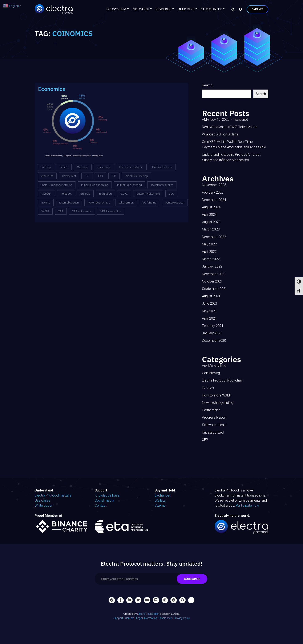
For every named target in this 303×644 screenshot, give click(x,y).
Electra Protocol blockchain (223, 380)
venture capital (175, 202)
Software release (215, 425)
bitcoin (64, 167)
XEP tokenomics (111, 211)
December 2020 (214, 341)
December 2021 (214, 274)
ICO (87, 176)
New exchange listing (218, 403)
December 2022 (214, 237)
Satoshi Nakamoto (148, 194)
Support (118, 618)
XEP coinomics (82, 211)
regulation (105, 194)
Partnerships (211, 410)
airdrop (46, 167)
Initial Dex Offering (136, 176)
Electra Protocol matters (53, 495)
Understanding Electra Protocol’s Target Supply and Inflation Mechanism (231, 157)
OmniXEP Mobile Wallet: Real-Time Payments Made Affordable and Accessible (234, 144)
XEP (61, 211)
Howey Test (69, 176)
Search (207, 85)
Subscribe (192, 579)
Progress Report (214, 417)
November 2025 (214, 185)
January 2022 (212, 266)
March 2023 (211, 229)
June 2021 (210, 303)
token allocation (69, 202)
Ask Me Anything (214, 366)
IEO (114, 176)
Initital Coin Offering (130, 185)
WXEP (45, 211)
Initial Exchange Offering (57, 185)
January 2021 (212, 333)
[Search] (232, 9)
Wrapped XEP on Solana (220, 134)
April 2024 (209, 215)
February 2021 (213, 326)
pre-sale (85, 194)
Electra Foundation (131, 167)
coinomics (104, 167)
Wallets (160, 500)
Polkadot (66, 194)
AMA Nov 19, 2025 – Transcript (225, 120)
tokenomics (126, 202)
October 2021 (212, 281)
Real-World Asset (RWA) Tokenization (230, 127)
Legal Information (147, 618)
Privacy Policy (182, 618)
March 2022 (211, 259)
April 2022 (209, 252)
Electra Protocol (162, 167)
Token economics (99, 202)
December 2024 (214, 200)
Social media (104, 500)
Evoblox (208, 388)
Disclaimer (165, 618)
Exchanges (163, 495)
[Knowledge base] (239, 9)
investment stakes (162, 185)
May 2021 (209, 311)
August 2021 (211, 296)
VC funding (150, 202)
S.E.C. (124, 194)
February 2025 (213, 192)
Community (211, 9)
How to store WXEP (217, 395)
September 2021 (215, 289)
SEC (171, 194)
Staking (160, 505)
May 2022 (209, 244)
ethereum (47, 176)
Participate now (247, 505)
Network (141, 9)
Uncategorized (213, 432)
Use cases (43, 500)
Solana (46, 202)
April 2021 (209, 318)
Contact (101, 505)
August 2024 (211, 207)
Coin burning (211, 373)
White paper (44, 505)
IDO (101, 176)
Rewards (163, 9)
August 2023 (211, 222)
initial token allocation (95, 185)
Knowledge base (107, 495)
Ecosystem (116, 9)
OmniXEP (257, 9)
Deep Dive (186, 9)
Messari (47, 194)
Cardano (83, 167)
